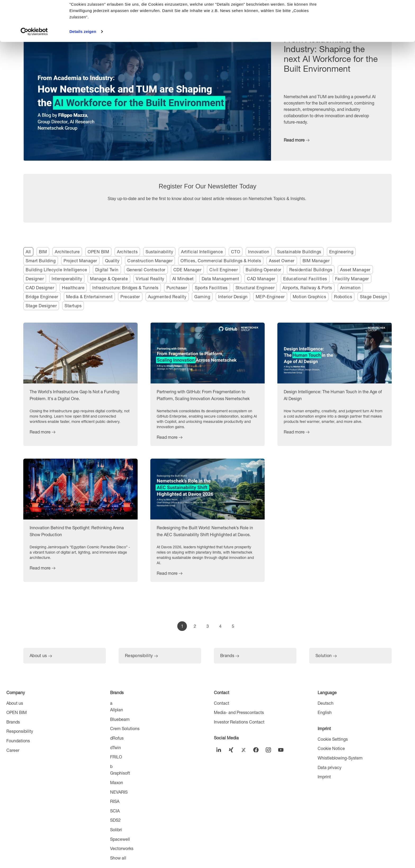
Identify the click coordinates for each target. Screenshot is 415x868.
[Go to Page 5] (233, 626)
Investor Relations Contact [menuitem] (239, 722)
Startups (73, 306)
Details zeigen (83, 72)
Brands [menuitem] (13, 722)
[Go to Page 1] (182, 626)
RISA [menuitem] (115, 801)
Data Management (220, 279)
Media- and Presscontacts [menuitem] (239, 712)
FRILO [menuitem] (116, 757)
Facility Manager (352, 279)
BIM (43, 252)
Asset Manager (355, 270)
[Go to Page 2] (195, 626)
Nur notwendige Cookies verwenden (371, 31)
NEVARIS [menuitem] (119, 792)
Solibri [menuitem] (116, 829)
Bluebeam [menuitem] (120, 719)
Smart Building (41, 261)
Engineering (341, 252)
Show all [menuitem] (118, 858)
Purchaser (177, 288)
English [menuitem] (325, 712)
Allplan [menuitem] (117, 710)
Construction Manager (150, 261)
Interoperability (67, 279)
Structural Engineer (255, 288)
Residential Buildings (311, 270)
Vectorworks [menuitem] (122, 848)
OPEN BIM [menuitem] (17, 712)
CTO (236, 252)
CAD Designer (40, 288)
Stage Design (373, 297)
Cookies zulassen (371, 13)
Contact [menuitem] (222, 692)
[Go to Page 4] (220, 626)
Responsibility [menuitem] (20, 731)
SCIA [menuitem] (115, 811)
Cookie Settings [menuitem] (333, 739)
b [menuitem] (111, 766)
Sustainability (159, 252)
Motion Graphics (310, 297)
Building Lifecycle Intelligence (57, 270)
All (28, 252)
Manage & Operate (109, 279)
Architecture (67, 252)
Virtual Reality (150, 279)
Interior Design (233, 297)
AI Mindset (183, 279)
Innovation (259, 252)
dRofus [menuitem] (117, 738)
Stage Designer (41, 306)
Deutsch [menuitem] (326, 703)
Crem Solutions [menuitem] (125, 728)
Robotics (343, 297)
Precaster (130, 297)
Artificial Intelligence (202, 252)
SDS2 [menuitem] (115, 820)
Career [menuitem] (13, 750)
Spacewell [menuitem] (120, 839)
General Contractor (146, 270)
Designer (35, 279)
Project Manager (80, 261)
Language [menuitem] (327, 692)
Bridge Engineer (42, 297)
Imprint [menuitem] (324, 728)
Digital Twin (107, 270)
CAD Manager (261, 279)
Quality (112, 261)
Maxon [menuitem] (117, 782)
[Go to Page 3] (207, 626)
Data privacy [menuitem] (330, 767)
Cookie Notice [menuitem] (331, 748)
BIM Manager (316, 261)
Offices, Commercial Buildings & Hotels (221, 261)
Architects (127, 252)
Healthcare (73, 288)
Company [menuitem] (16, 692)
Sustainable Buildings (299, 252)
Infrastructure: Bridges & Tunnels (125, 288)
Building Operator (263, 270)
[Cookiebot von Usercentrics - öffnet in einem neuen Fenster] (34, 72)
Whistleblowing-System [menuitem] (340, 758)
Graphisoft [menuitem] (120, 773)
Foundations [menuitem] (18, 741)
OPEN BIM (98, 252)
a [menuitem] (111, 703)
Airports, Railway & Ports (307, 288)
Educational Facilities (305, 279)
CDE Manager (188, 270)
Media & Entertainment (89, 297)
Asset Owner (282, 261)
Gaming (202, 297)
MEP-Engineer (270, 297)
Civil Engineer (224, 270)
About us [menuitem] (15, 703)
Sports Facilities (211, 288)
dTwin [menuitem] (116, 747)
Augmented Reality (167, 297)
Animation (350, 288)
